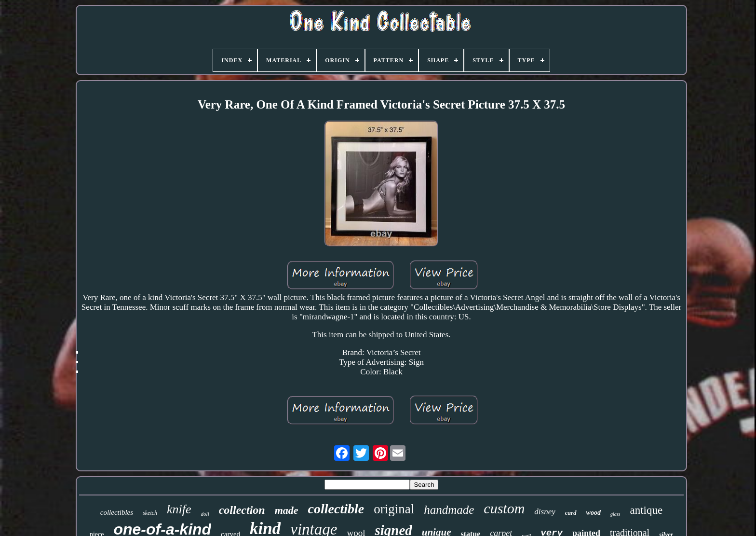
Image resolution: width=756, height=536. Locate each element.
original (394, 509)
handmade (449, 510)
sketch (150, 513)
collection (242, 510)
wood (594, 513)
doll (205, 514)
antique (647, 510)
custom (504, 508)
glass (615, 514)
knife (179, 509)
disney (545, 512)
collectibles (117, 512)
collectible (336, 509)
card (571, 513)
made (287, 510)
